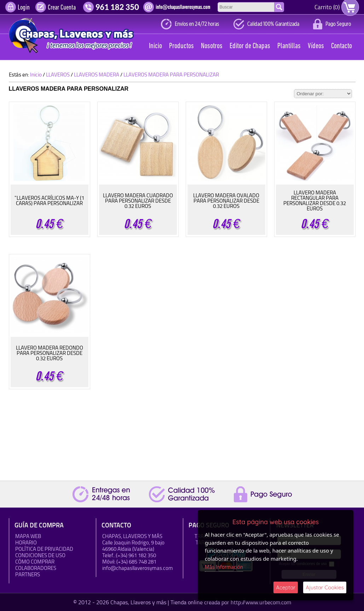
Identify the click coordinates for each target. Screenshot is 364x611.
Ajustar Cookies (325, 587)
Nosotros (212, 46)
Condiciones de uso (40, 555)
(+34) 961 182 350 (136, 555)
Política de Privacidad (44, 549)
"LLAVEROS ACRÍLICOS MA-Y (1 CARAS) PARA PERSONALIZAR (49, 200)
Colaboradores (36, 568)
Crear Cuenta (62, 8)
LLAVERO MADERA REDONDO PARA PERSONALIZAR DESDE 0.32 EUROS (50, 353)
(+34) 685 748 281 (136, 562)
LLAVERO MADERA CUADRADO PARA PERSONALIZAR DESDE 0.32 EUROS (138, 201)
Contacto (342, 46)
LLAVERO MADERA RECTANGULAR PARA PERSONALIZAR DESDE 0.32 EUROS (315, 200)
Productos (181, 46)
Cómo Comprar (35, 562)
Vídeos (316, 46)
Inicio (155, 46)
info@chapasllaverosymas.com (138, 568)
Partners (28, 574)
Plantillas (289, 46)
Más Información (224, 567)
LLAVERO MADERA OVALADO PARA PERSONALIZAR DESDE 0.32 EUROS (226, 201)
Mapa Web (28, 536)
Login (24, 8)
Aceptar (286, 587)
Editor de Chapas (250, 46)
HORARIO (26, 542)
